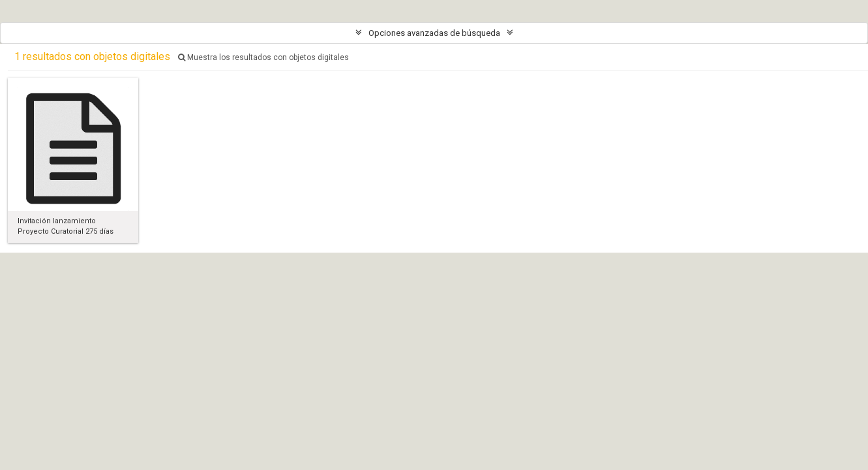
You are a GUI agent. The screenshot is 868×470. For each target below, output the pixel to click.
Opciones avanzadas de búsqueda (434, 33)
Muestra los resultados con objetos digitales (263, 57)
